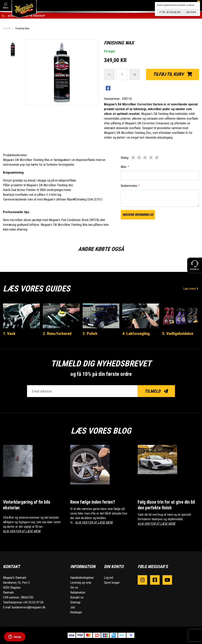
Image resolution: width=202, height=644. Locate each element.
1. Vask (9, 334)
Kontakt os (77, 597)
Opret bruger (112, 583)
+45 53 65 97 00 (33, 602)
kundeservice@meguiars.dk (29, 607)
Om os (74, 588)
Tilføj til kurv (173, 74)
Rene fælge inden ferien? (93, 502)
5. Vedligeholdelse (178, 334)
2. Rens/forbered (57, 334)
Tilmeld (156, 391)
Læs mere (191, 289)
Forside (7, 28)
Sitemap (75, 602)
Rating (125, 158)
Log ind (108, 578)
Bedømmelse (130, 186)
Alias (125, 167)
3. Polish (90, 334)
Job (73, 607)
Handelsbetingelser (82, 578)
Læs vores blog (101, 431)
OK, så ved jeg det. (171, 12)
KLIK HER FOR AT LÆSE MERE (22, 531)
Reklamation (78, 592)
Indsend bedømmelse (138, 215)
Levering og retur (81, 583)
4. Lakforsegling (136, 334)
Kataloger (76, 612)
